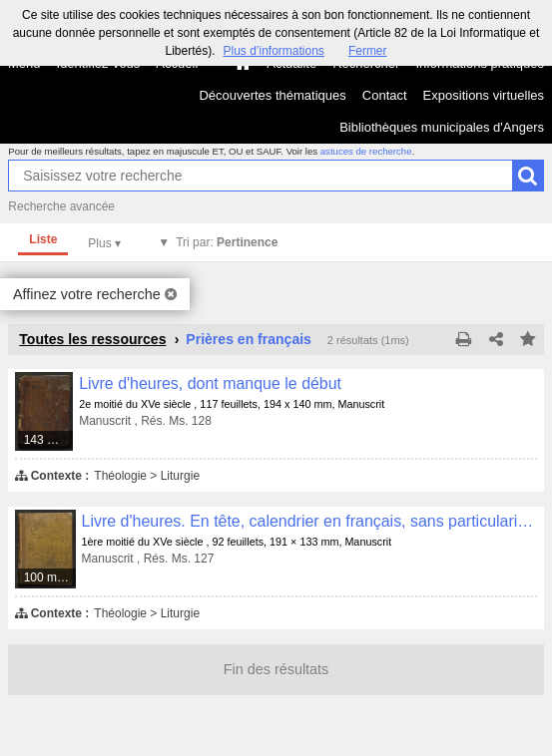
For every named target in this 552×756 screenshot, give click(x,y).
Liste (43, 239)
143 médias (49, 440)
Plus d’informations (273, 51)
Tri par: (227, 242)
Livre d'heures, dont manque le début (210, 383)
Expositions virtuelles (484, 95)
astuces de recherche (366, 151)
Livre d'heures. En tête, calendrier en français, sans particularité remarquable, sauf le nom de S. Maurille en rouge (309, 521)
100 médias (50, 577)
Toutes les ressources (92, 339)
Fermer (368, 51)
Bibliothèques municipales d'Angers (442, 127)
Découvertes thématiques (272, 95)
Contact (385, 95)
